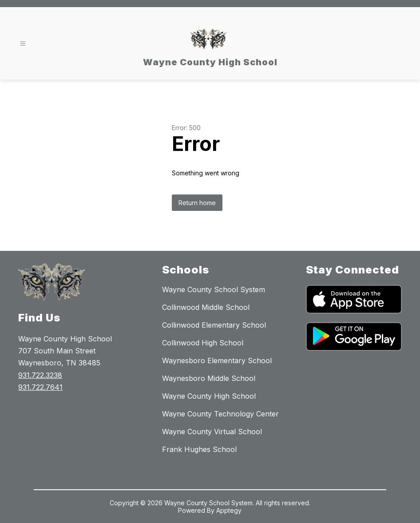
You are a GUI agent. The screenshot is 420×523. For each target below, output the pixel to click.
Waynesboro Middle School (209, 378)
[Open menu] (23, 44)
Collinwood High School (203, 343)
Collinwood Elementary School (214, 325)
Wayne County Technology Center (220, 414)
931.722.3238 (40, 375)
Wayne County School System (214, 289)
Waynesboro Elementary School (217, 361)
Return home (197, 203)
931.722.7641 (40, 387)
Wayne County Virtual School (212, 432)
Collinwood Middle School (206, 307)
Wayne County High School (209, 396)
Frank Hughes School (199, 449)
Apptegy (229, 510)
